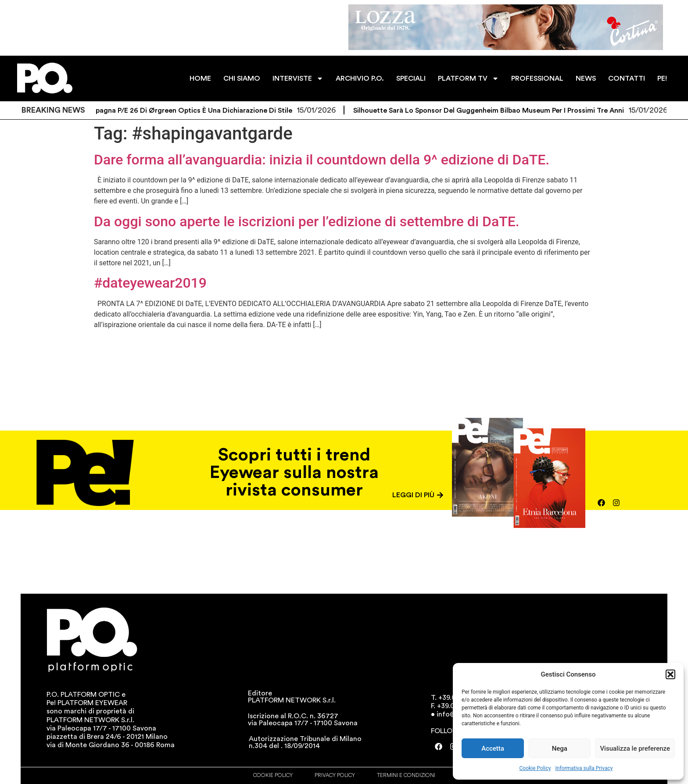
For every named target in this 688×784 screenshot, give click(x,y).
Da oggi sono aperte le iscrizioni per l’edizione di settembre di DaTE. (307, 221)
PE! (662, 78)
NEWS (586, 78)
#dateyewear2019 (150, 283)
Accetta (493, 748)
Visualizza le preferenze (635, 748)
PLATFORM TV (468, 78)
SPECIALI (411, 78)
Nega (560, 748)
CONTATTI (627, 78)
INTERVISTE (298, 78)
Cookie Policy (535, 768)
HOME (200, 78)
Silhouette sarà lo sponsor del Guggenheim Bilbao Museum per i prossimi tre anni (495, 110)
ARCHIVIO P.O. (360, 78)
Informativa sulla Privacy (584, 768)
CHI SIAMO (242, 78)
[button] (670, 674)
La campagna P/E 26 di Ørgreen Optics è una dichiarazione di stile (188, 110)
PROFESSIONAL (537, 78)
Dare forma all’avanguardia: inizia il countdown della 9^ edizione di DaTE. (322, 160)
